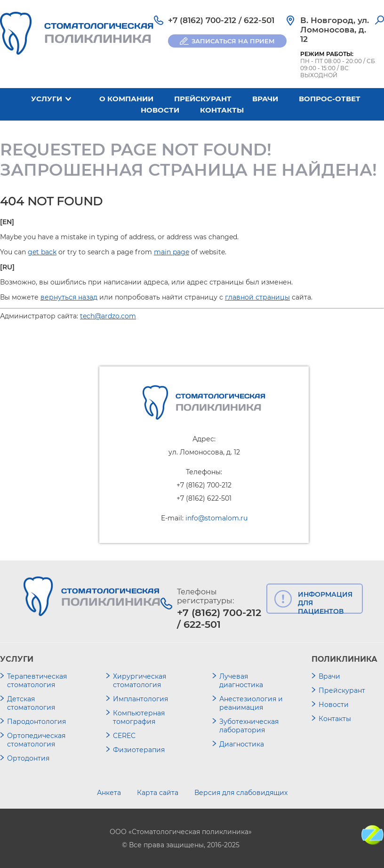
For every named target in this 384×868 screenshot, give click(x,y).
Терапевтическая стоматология (37, 681)
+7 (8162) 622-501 (204, 498)
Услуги (47, 99)
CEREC (124, 736)
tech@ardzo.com (108, 316)
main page (172, 252)
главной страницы (257, 297)
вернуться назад (69, 297)
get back (42, 252)
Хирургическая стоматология (140, 681)
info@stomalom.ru (216, 518)
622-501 (259, 20)
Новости (160, 110)
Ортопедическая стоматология (36, 740)
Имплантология (140, 699)
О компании (126, 99)
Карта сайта (158, 793)
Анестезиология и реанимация (251, 703)
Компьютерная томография (139, 717)
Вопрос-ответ (330, 99)
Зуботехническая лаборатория (249, 726)
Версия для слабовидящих (241, 793)
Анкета (109, 793)
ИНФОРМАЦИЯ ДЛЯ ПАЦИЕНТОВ (325, 602)
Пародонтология (36, 722)
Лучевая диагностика (241, 681)
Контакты (222, 110)
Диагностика (242, 744)
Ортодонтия (28, 758)
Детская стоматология (31, 703)
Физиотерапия (139, 750)
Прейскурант (203, 99)
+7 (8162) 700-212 (202, 20)
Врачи (265, 99)
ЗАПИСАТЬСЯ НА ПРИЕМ (233, 41)
